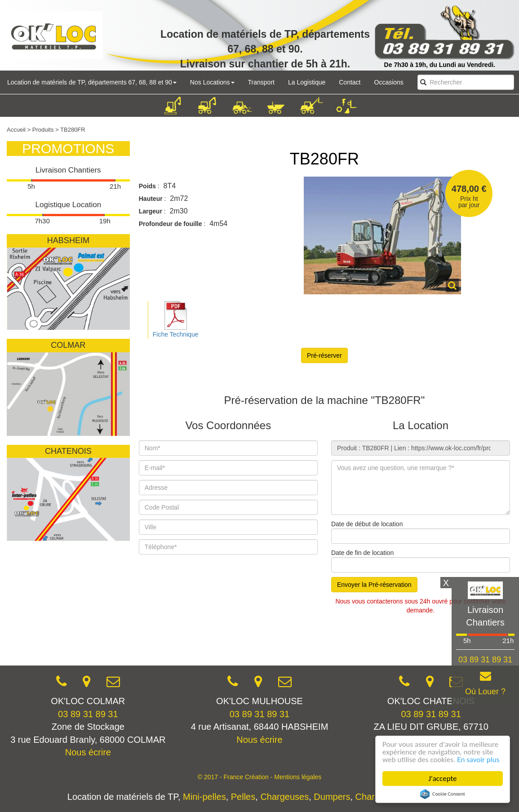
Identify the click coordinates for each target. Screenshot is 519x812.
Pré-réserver (324, 355)
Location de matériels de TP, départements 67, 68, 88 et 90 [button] (92, 82)
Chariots (372, 797)
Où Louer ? (485, 692)
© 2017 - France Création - (236, 777)
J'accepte (443, 779)
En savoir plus (478, 760)
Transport (261, 82)
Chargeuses (284, 797)
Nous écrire (88, 752)
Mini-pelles (204, 797)
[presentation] (207, 639)
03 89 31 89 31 (88, 714)
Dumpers (332, 797)
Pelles (243, 797)
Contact (350, 82)
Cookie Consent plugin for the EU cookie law (443, 794)
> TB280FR (70, 130)
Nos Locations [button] (212, 82)
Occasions (389, 82)
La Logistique (307, 82)
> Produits (41, 130)
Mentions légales (298, 777)
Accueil (16, 130)
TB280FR (324, 159)
